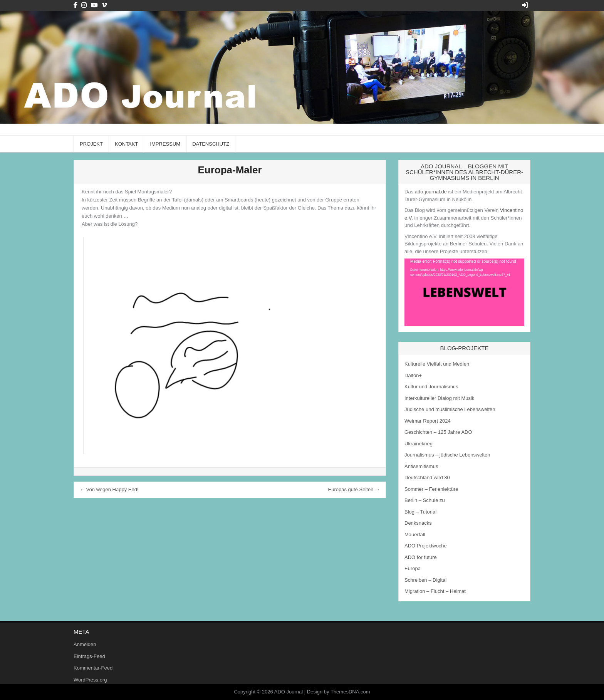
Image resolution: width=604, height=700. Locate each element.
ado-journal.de (431, 192)
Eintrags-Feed (89, 656)
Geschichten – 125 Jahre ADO (438, 432)
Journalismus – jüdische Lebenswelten (447, 455)
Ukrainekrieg (419, 444)
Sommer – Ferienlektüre (431, 489)
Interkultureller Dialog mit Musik (439, 398)
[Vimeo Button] (104, 5)
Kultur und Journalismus (431, 387)
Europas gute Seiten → (354, 489)
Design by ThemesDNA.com (339, 692)
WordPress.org (90, 680)
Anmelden (85, 644)
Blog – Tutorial (420, 512)
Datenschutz (211, 144)
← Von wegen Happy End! (109, 489)
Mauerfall (415, 535)
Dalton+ (413, 375)
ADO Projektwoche (426, 546)
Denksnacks (418, 523)
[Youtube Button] (94, 5)
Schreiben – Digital (425, 580)
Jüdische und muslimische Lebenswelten (450, 409)
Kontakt (126, 144)
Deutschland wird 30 (427, 478)
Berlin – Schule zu (425, 500)
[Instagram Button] (84, 5)
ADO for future (421, 557)
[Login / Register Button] (525, 5)
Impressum (165, 144)
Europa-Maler (230, 170)
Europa (413, 568)
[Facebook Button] (75, 5)
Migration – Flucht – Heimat (435, 591)
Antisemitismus (421, 466)
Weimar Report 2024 (428, 421)
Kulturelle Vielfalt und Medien (437, 364)
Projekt (91, 144)
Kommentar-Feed (93, 668)
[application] (464, 292)
